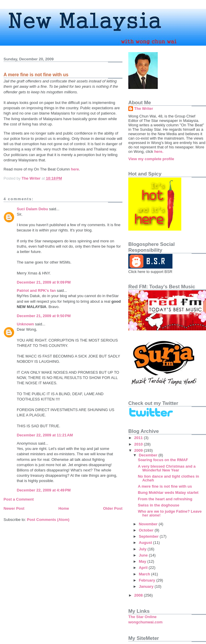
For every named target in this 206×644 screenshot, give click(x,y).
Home (64, 508)
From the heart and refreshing (165, 499)
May (143, 561)
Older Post (113, 508)
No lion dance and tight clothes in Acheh (168, 478)
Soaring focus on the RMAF (163, 460)
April (144, 568)
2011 (139, 438)
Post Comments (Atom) (48, 520)
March (145, 574)
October (147, 530)
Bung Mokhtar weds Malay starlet (168, 492)
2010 (139, 444)
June (144, 555)
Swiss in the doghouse (158, 505)
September (149, 536)
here (75, 169)
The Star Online (142, 617)
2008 (139, 595)
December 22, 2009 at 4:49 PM (44, 490)
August (146, 543)
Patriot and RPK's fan (36, 290)
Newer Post (14, 508)
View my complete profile (151, 159)
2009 (139, 450)
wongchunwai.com (145, 622)
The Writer (144, 109)
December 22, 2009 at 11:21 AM (45, 435)
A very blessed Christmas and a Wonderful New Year (167, 468)
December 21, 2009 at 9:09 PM (44, 282)
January (147, 586)
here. (159, 152)
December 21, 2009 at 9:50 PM (44, 316)
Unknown (25, 324)
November (149, 524)
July (143, 549)
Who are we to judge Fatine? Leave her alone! (170, 513)
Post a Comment (19, 499)
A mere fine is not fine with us (165, 486)
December (149, 455)
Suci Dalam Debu (32, 209)
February (148, 580)
